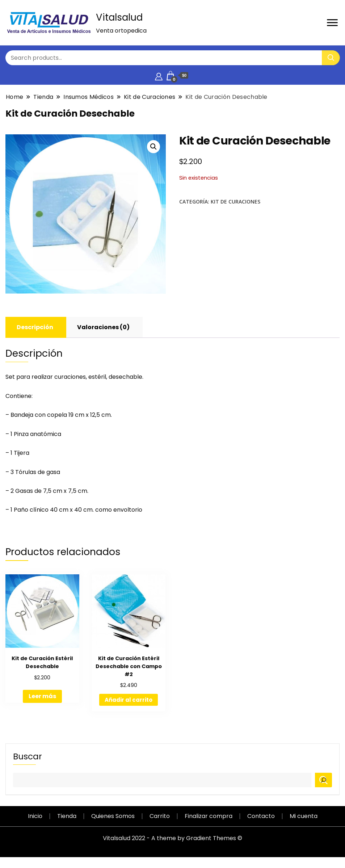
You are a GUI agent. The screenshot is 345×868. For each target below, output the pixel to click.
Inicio (35, 816)
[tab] (35, 327)
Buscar (28, 756)
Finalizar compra (209, 816)
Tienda (67, 816)
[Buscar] (323, 780)
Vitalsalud (119, 17)
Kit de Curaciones (235, 202)
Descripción (35, 327)
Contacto (261, 816)
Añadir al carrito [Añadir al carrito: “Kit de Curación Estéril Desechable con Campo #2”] (129, 700)
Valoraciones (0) (103, 327)
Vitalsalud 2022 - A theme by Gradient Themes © (172, 838)
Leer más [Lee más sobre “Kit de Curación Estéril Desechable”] (42, 696)
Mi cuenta (304, 816)
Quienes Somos (113, 816)
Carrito (160, 816)
